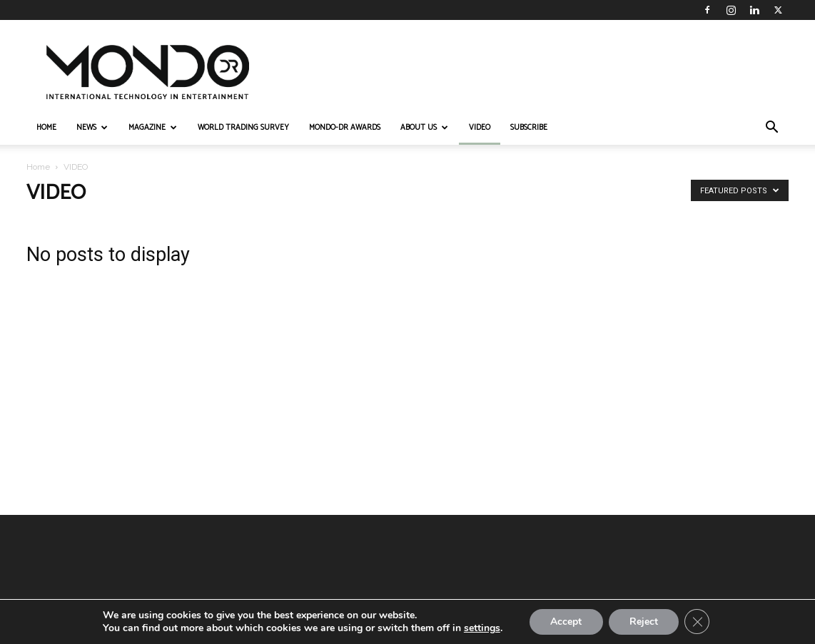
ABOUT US (424, 128)
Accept (565, 622)
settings (481, 628)
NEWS (92, 128)
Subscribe (529, 128)
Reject (644, 622)
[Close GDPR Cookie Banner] (698, 622)
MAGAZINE (153, 128)
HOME (46, 128)
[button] (771, 129)
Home (38, 167)
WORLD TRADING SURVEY (243, 128)
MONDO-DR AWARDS (345, 128)
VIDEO (480, 128)
